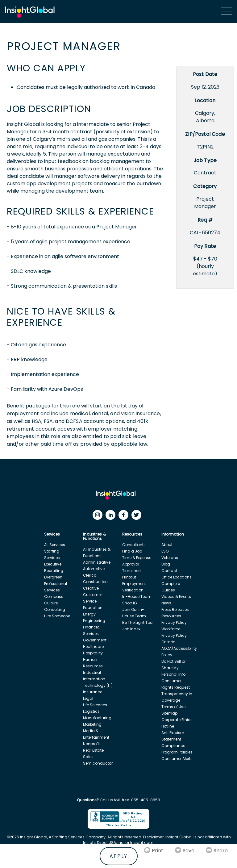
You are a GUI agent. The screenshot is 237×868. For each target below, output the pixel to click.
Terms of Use (173, 707)
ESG (165, 551)
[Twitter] (138, 516)
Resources (171, 616)
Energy (89, 614)
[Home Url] (30, 12)
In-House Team (137, 597)
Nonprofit (91, 744)
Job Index (131, 629)
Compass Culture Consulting (55, 603)
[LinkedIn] (112, 516)
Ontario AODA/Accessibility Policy (179, 648)
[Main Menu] (227, 11)
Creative (91, 588)
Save (189, 851)
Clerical (90, 575)
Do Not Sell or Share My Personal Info (173, 668)
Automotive (94, 569)
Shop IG (130, 603)
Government (95, 640)
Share (221, 851)
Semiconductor (98, 763)
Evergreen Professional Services (56, 584)
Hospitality (93, 653)
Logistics (91, 711)
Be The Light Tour (138, 622)
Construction (95, 582)
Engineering (94, 621)
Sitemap (169, 713)
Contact (169, 571)
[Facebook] (125, 516)
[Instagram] (99, 516)
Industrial (92, 672)
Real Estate (93, 750)
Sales (88, 757)
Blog (166, 564)
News (166, 603)
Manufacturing (97, 718)
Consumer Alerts (177, 759)
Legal (88, 698)
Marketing (92, 724)
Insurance (93, 692)
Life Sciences (95, 705)
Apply (119, 856)
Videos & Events (176, 597)
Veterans (170, 558)
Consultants (134, 545)
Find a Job (132, 551)
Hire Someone (57, 616)
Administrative (97, 562)
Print (158, 851)
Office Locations (177, 577)
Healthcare (93, 647)
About (167, 545)
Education (93, 608)
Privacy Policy (174, 622)
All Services (55, 545)
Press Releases (175, 609)
